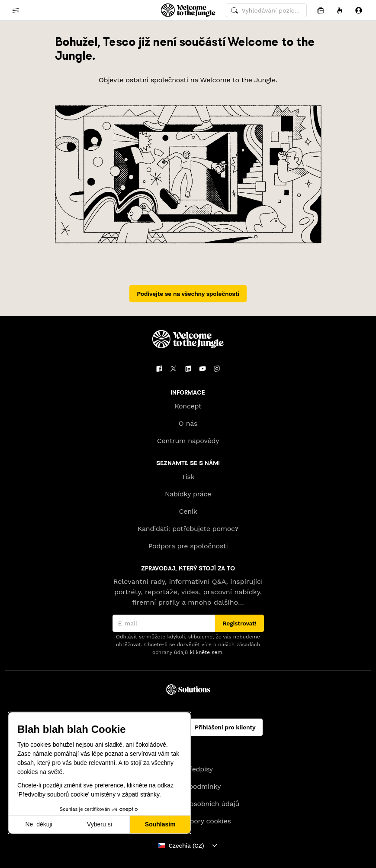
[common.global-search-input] (267, 10)
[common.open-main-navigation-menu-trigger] (16, 10)
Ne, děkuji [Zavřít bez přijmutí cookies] (39, 824)
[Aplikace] (321, 10)
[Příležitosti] (340, 10)
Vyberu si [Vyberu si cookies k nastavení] (100, 824)
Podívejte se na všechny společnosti (188, 294)
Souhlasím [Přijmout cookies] (160, 824)
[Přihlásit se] (359, 10)
